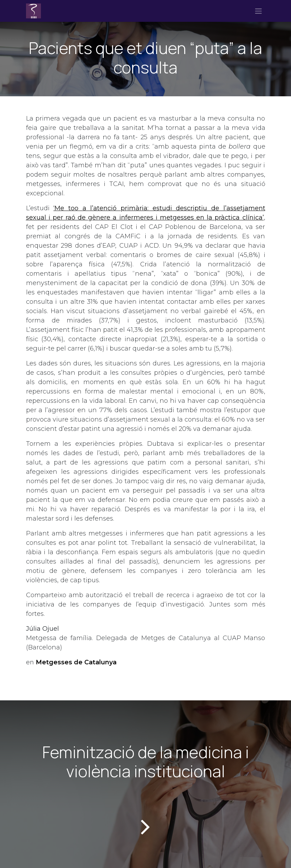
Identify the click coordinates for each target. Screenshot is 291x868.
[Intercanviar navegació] (258, 11)
